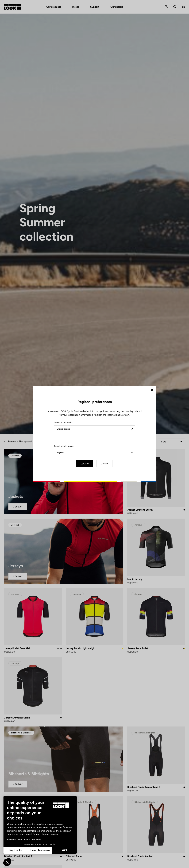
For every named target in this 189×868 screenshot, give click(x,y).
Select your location (64, 422)
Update (85, 464)
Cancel (105, 464)
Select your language (64, 446)
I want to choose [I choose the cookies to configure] (40, 851)
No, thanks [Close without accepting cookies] (16, 851)
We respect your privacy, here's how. (24, 839)
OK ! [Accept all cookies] (64, 851)
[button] (7, 862)
